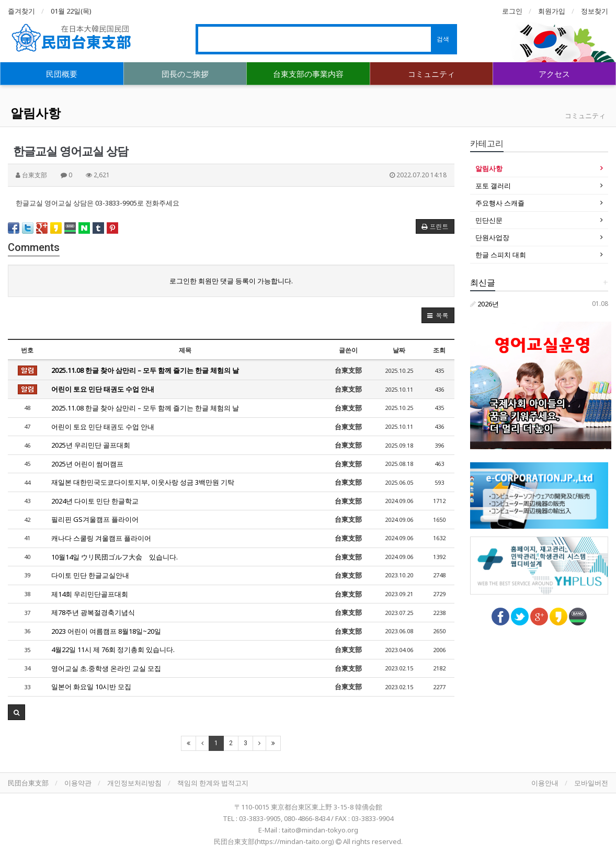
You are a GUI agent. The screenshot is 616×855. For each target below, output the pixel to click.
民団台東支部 (28, 783)
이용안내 (545, 783)
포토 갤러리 (493, 186)
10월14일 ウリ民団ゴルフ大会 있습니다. (115, 557)
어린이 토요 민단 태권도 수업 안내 (103, 389)
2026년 (484, 304)
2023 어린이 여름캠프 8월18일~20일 (106, 631)
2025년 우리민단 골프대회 (91, 445)
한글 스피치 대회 (501, 255)
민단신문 (489, 220)
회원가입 (552, 11)
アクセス (554, 74)
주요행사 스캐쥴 (500, 203)
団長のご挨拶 (185, 74)
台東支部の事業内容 (308, 74)
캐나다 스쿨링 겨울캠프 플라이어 (101, 538)
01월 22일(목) (71, 11)
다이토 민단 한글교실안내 (90, 575)
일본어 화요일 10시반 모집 (91, 687)
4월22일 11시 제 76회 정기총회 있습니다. (113, 649)
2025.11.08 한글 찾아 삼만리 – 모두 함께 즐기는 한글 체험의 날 (145, 370)
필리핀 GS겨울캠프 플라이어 (95, 519)
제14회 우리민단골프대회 (90, 594)
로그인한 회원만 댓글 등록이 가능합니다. (231, 281)
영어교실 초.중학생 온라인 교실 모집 (106, 668)
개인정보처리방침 (134, 783)
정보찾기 (595, 11)
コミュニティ (431, 74)
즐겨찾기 (21, 11)
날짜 (399, 350)
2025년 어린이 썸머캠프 (87, 464)
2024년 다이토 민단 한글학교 (95, 501)
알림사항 (36, 113)
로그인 (512, 11)
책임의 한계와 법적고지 (213, 783)
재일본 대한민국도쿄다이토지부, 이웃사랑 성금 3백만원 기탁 (143, 482)
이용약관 (78, 783)
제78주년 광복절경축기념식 (93, 612)
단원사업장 (492, 237)
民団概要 (62, 74)
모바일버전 (591, 783)
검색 (443, 39)
